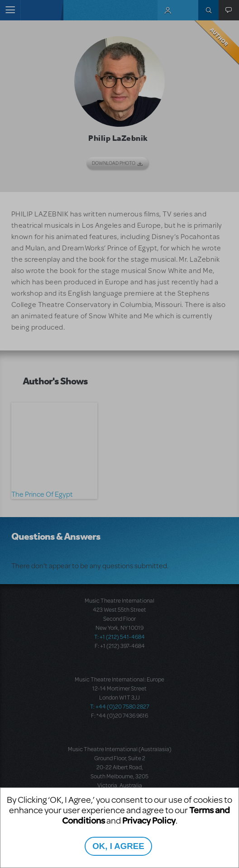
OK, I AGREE (118, 846)
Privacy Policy (149, 820)
